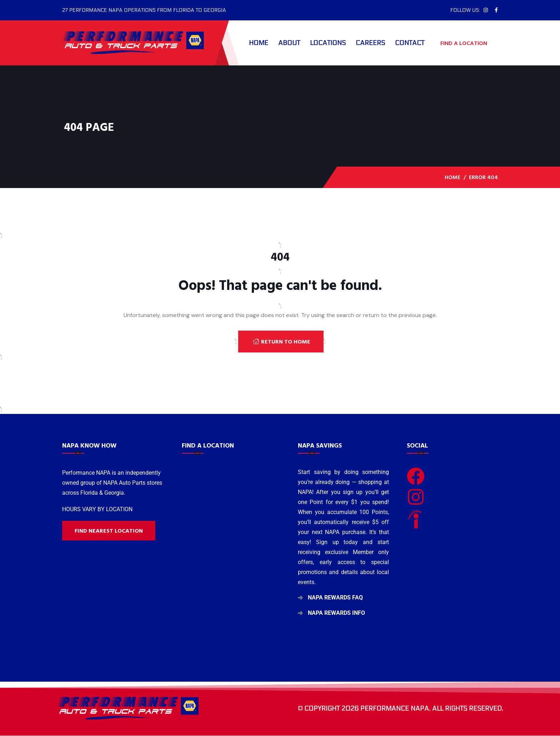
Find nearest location (109, 531)
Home (259, 43)
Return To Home (282, 342)
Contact (410, 43)
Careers (370, 43)
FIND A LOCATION (467, 43)
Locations (328, 43)
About (289, 43)
